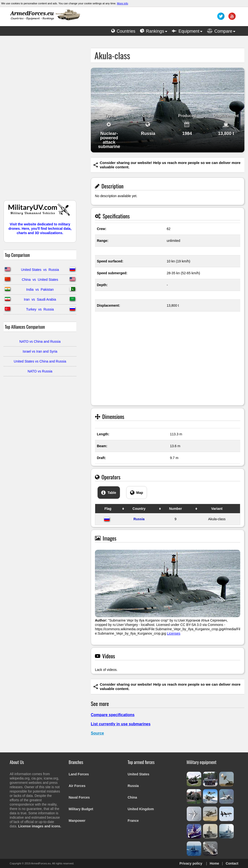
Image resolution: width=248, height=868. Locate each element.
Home (214, 863)
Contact (232, 863)
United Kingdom (141, 809)
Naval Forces (79, 797)
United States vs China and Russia (40, 361)
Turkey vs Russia (40, 309)
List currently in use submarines (121, 724)
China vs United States (40, 280)
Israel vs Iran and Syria (40, 351)
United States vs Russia (40, 270)
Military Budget (81, 809)
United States (138, 774)
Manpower (77, 821)
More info (123, 3)
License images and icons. (40, 826)
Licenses (174, 633)
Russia (139, 519)
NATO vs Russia (40, 371)
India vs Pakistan (40, 289)
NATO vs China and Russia (40, 341)
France (133, 821)
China (132, 797)
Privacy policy (191, 863)
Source (97, 733)
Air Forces (77, 786)
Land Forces (79, 774)
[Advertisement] (40, 120)
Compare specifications (113, 715)
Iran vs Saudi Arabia (40, 299)
